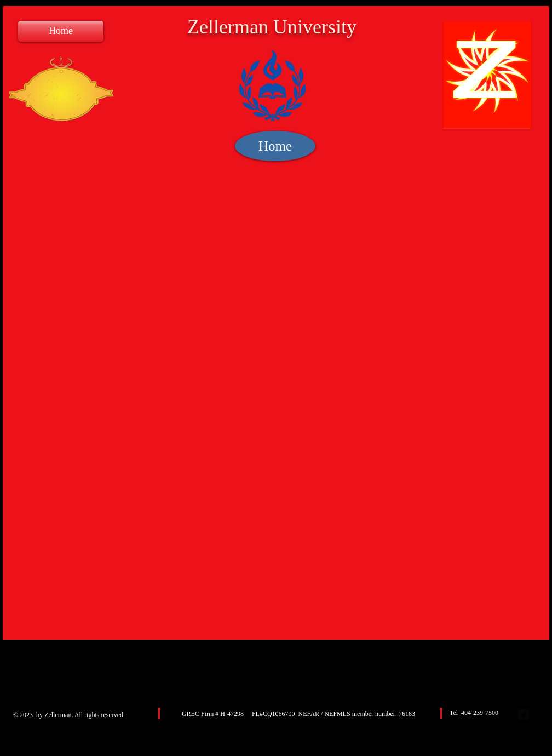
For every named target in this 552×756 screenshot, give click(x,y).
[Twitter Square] (524, 714)
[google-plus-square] (539, 714)
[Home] (61, 31)
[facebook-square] (508, 714)
